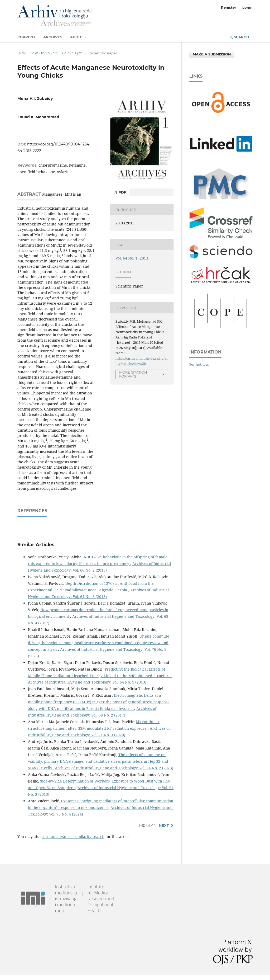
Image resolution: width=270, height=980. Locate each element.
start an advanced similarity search (73, 837)
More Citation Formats (133, 374)
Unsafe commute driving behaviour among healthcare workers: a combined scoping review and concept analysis (99, 643)
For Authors (199, 364)
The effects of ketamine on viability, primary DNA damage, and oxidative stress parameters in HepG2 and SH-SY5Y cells (98, 761)
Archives (53, 37)
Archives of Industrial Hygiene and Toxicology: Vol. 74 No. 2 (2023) (114, 768)
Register (229, 7)
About (77, 37)
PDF (122, 192)
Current (26, 37)
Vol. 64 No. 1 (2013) (70, 53)
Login (247, 7)
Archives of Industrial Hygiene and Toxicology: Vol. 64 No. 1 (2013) (87, 682)
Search (239, 37)
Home (23, 53)
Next (164, 826)
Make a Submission (212, 54)
